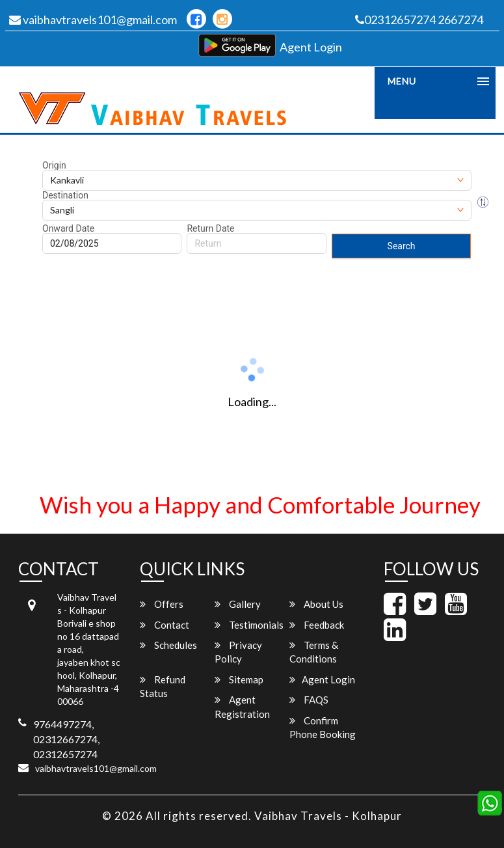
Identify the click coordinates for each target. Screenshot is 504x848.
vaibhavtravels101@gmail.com (93, 20)
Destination (65, 195)
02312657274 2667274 (419, 20)
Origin (54, 165)
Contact (165, 625)
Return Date (210, 228)
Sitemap (239, 679)
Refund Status (163, 686)
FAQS (309, 700)
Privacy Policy (238, 652)
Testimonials (249, 625)
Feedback (317, 625)
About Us (316, 604)
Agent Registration (242, 706)
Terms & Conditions (314, 652)
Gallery (238, 604)
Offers (162, 604)
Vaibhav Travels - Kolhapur (328, 816)
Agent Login (311, 47)
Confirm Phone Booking (323, 727)
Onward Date (68, 228)
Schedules (168, 645)
